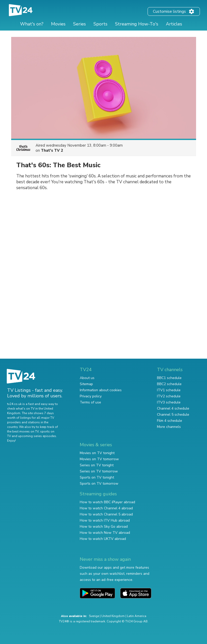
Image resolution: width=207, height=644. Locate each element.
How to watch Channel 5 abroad (106, 514)
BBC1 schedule (169, 378)
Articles (174, 24)
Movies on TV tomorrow (99, 459)
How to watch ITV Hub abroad (105, 520)
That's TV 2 (52, 150)
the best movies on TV (23, 431)
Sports (100, 24)
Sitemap (86, 384)
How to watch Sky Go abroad (104, 527)
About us (87, 378)
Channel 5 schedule (173, 415)
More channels (169, 427)
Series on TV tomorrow (99, 471)
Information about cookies (101, 390)
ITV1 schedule (169, 390)
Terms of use (90, 402)
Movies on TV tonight (97, 453)
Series (79, 24)
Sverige (94, 616)
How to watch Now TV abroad (105, 533)
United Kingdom (113, 616)
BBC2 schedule (169, 384)
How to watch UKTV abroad (103, 539)
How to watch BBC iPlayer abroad (107, 502)
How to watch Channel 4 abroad (106, 508)
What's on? (32, 24)
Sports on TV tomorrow (99, 484)
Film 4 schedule (170, 421)
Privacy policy (91, 396)
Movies (58, 24)
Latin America (137, 616)
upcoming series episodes (37, 436)
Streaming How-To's (137, 24)
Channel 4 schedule (173, 408)
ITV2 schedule (169, 396)
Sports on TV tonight (97, 477)
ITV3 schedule (169, 402)
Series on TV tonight (97, 465)
